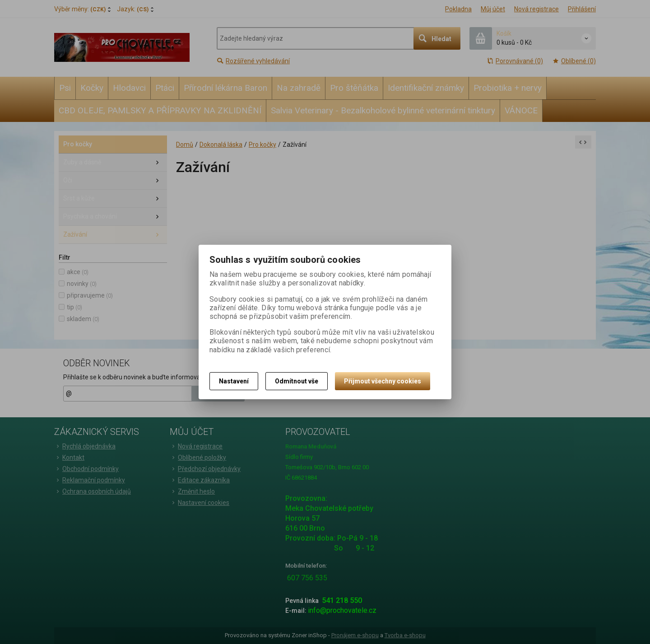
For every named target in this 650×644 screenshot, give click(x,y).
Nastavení (234, 381)
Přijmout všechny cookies (383, 381)
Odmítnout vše (297, 381)
